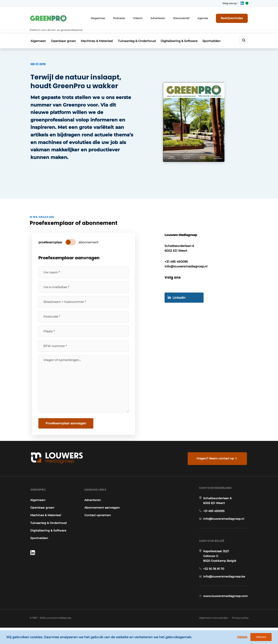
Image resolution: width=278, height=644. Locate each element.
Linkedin (180, 305)
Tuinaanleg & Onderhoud (140, 35)
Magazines (108, 17)
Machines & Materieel (99, 35)
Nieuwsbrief (186, 17)
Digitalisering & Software (184, 35)
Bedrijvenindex (234, 17)
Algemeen (37, 35)
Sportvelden (218, 35)
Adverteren (165, 17)
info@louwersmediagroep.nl (224, 529)
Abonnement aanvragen (102, 516)
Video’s (145, 17)
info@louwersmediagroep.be (225, 589)
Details (244, 638)
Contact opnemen (98, 523)
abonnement (89, 247)
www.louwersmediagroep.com (226, 609)
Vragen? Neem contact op (216, 464)
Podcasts (128, 17)
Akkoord (263, 638)
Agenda (206, 17)
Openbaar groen (64, 35)
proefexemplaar (51, 247)
